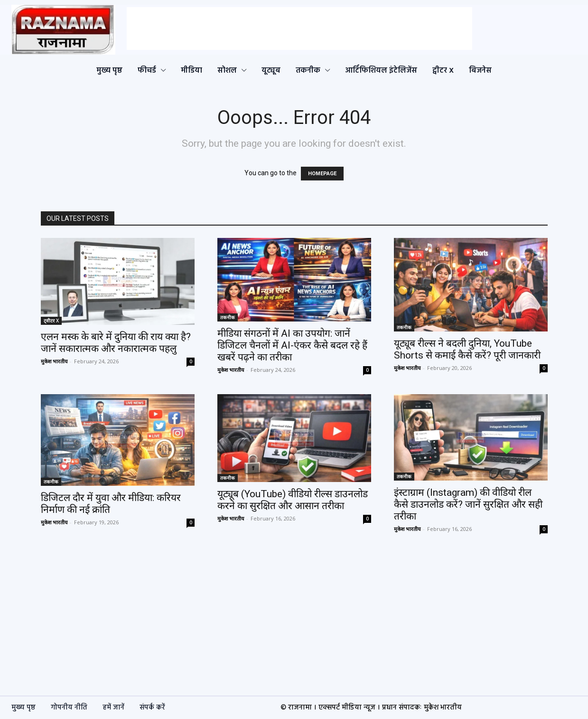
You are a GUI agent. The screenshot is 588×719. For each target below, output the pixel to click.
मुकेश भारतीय (54, 361)
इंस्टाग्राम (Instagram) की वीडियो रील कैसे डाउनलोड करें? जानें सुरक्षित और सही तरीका (468, 504)
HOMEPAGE (322, 174)
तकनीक (228, 317)
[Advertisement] (299, 28)
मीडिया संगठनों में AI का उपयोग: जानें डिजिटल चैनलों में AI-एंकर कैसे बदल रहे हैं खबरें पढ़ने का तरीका (292, 345)
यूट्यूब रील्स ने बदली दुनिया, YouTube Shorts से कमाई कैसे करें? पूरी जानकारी (467, 349)
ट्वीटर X (51, 321)
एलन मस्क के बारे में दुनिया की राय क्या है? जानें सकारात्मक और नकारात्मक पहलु (116, 343)
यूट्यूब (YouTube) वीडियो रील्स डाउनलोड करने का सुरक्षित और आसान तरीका (293, 500)
